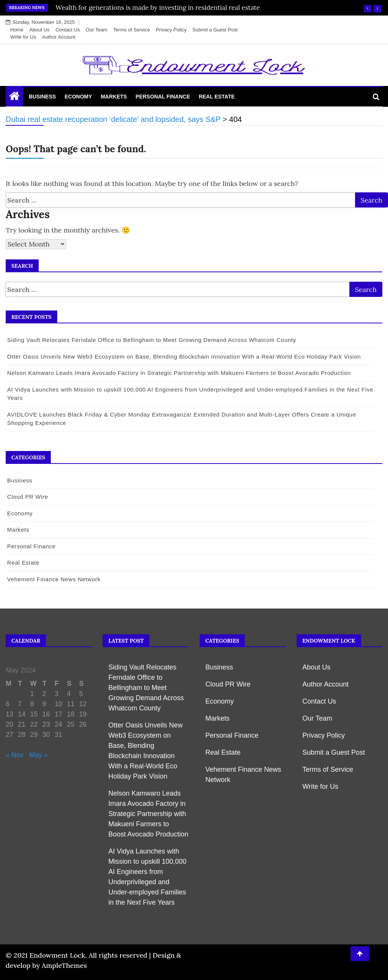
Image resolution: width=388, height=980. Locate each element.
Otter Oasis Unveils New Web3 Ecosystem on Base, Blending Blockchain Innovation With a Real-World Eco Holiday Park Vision (184, 357)
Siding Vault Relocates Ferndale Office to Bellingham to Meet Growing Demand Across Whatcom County (151, 340)
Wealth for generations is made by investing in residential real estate (158, 8)
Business (42, 97)
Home (17, 30)
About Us (39, 30)
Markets (114, 97)
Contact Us (67, 30)
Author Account (59, 37)
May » (38, 755)
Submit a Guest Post (215, 30)
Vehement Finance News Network (53, 579)
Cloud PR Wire (27, 497)
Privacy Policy (171, 30)
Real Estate (217, 97)
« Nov (15, 755)
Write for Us (23, 37)
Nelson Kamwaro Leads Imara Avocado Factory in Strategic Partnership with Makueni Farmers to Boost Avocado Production (179, 373)
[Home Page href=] (14, 98)
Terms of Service (132, 30)
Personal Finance (163, 97)
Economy (78, 97)
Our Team (96, 30)
